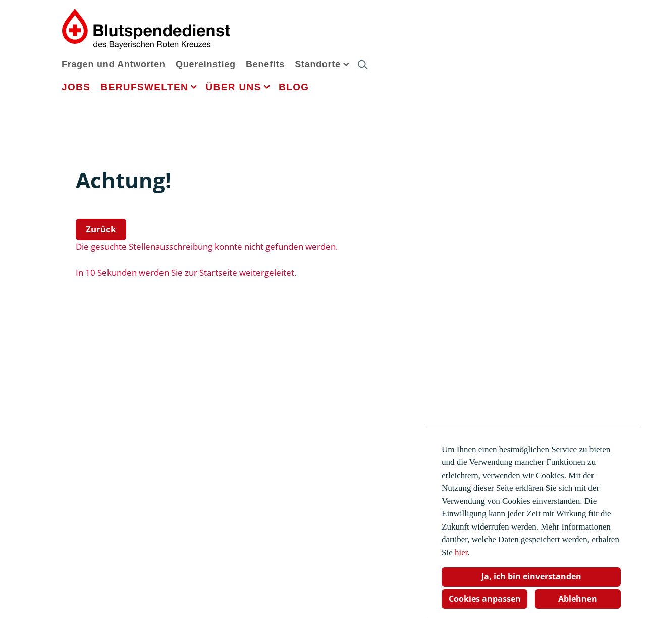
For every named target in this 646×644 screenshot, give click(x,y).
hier (461, 552)
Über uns (233, 87)
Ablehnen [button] (578, 599)
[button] (346, 64)
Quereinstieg (206, 64)
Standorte (318, 64)
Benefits (265, 64)
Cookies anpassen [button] (485, 599)
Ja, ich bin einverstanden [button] (531, 576)
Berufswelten (145, 87)
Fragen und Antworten (114, 64)
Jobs (76, 87)
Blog (294, 87)
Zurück (101, 229)
